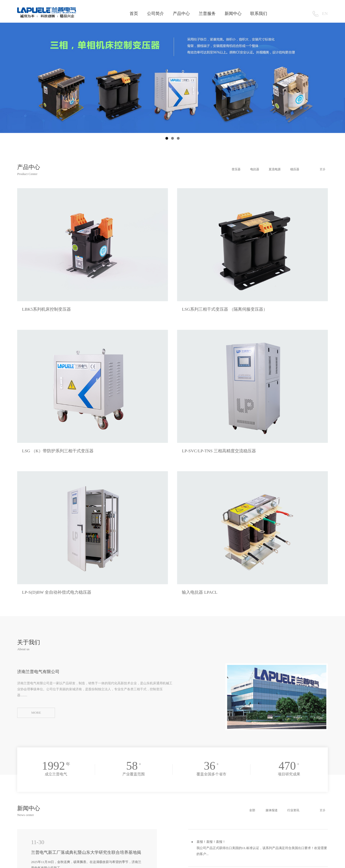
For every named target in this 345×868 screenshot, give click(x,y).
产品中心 (181, 14)
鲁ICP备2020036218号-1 (309, 861)
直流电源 (269, 169)
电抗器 (247, 169)
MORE (36, 503)
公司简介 (155, 14)
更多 (322, 169)
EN (325, 14)
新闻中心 (233, 14)
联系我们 (259, 14)
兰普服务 (207, 14)
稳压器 (291, 169)
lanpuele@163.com (180, 822)
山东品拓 (38, 861)
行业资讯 (290, 601)
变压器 (226, 169)
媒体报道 (266, 601)
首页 (134, 14)
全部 (244, 601)
